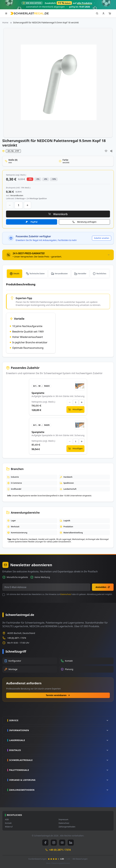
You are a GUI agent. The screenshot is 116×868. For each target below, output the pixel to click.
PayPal (34, 222)
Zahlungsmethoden (67, 827)
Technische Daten (37, 274)
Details (16, 274)
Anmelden (103, 587)
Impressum (63, 820)
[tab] (58, 255)
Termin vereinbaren (58, 695)
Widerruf (9, 827)
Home (5, 22)
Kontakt (8, 823)
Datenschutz (66, 594)
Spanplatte (38, 393)
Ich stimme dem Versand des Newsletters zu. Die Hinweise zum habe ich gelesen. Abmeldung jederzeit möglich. (60, 594)
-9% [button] (30, 179)
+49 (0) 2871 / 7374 (17, 638)
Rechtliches (101, 274)
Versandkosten (61, 274)
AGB (7, 820)
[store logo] (29, 13)
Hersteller (82, 274)
